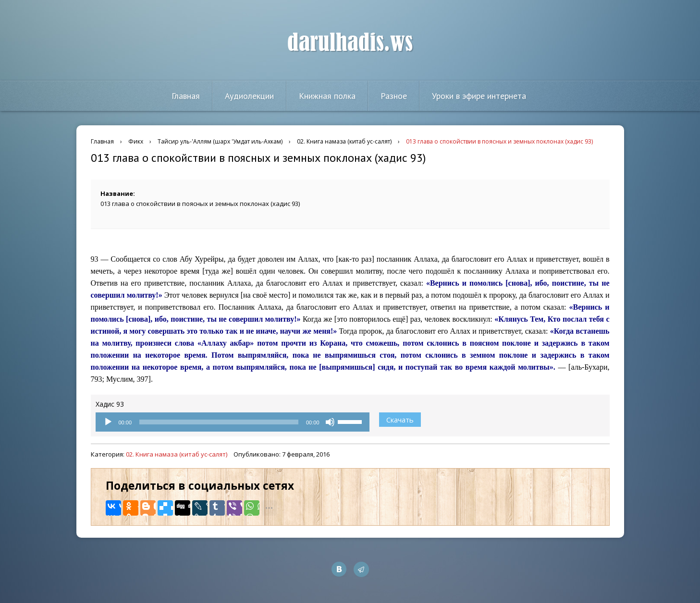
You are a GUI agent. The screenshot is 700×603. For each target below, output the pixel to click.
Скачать (400, 420)
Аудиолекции (249, 96)
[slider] (219, 422)
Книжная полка (327, 96)
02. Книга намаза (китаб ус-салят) (177, 454)
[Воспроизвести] (108, 422)
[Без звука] (330, 422)
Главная (186, 96)
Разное (394, 96)
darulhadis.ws (350, 43)
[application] (233, 422)
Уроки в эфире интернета (479, 96)
